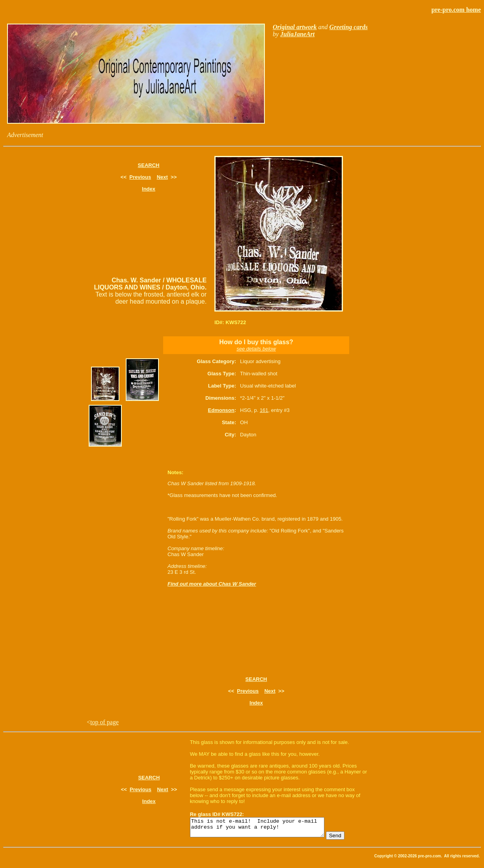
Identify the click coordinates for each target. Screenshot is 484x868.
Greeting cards (349, 27)
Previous (140, 177)
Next (162, 177)
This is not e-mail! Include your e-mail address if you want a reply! (265, 829)
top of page (104, 722)
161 (264, 410)
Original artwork (295, 27)
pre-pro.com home (456, 10)
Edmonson (221, 410)
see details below (256, 349)
